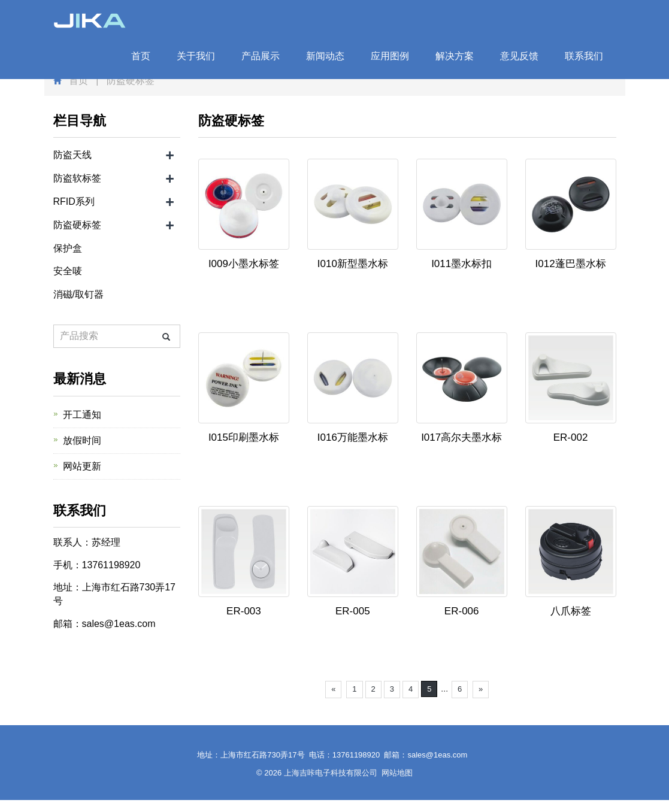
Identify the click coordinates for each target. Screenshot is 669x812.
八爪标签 (571, 611)
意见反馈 (519, 56)
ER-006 (462, 611)
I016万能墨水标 (353, 437)
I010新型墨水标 (353, 264)
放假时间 (82, 440)
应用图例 (390, 56)
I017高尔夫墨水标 (461, 437)
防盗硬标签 (77, 225)
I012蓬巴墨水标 (571, 264)
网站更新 (82, 466)
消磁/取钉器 (78, 294)
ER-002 (571, 437)
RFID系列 (74, 202)
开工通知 (82, 415)
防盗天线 (72, 155)
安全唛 (68, 271)
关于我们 (196, 56)
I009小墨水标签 (244, 264)
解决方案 (455, 56)
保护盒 (68, 248)
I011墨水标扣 (461, 264)
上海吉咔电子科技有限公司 (331, 773)
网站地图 (397, 773)
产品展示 (261, 56)
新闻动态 (325, 56)
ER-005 (353, 611)
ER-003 (244, 611)
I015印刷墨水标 (244, 437)
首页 (141, 56)
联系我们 (584, 56)
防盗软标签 (77, 178)
